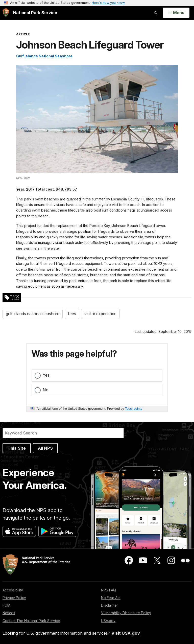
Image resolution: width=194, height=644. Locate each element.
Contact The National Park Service (31, 621)
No (46, 390)
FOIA (6, 605)
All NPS (45, 448)
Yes (46, 375)
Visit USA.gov (126, 633)
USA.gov (108, 621)
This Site (17, 448)
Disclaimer (110, 605)
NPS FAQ (108, 590)
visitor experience (100, 314)
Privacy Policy (14, 598)
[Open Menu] (176, 13)
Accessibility (13, 590)
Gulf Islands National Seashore (44, 56)
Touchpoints (134, 409)
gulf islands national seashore (33, 314)
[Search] (63, 433)
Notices (9, 613)
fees (72, 314)
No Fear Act (111, 598)
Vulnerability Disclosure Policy (126, 613)
